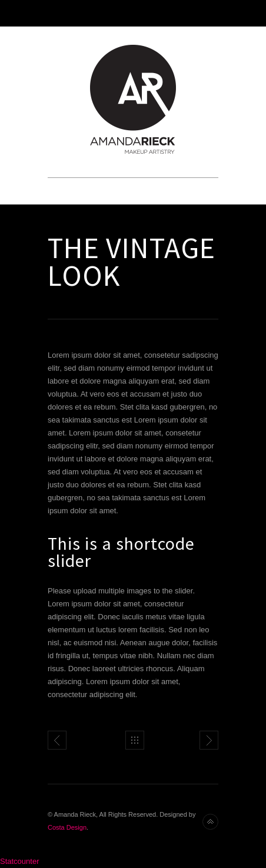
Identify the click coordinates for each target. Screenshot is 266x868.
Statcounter (20, 861)
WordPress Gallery (209, 740)
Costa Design (67, 827)
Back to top (210, 822)
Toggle (133, 13)
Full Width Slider (57, 740)
